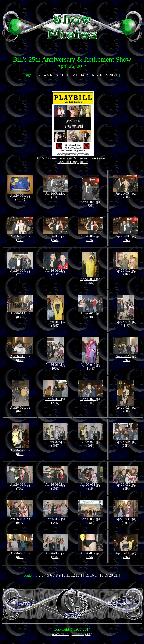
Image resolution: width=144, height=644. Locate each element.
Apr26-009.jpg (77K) (20, 271)
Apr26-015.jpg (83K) (90, 314)
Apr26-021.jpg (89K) (20, 408)
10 (64, 75)
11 (68, 75)
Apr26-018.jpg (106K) (55, 365)
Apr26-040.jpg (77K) (126, 554)
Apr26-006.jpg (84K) (55, 237)
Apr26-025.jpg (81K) (20, 451)
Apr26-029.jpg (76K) (20, 485)
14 (82, 75)
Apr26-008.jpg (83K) (126, 237)
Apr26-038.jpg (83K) (55, 554)
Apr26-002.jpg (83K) (55, 194)
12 (73, 75)
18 (101, 75)
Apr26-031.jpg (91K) (90, 485)
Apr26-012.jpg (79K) (126, 271)
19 (106, 75)
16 (92, 75)
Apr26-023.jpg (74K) (90, 399)
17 (97, 75)
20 (111, 75)
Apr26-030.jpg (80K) (55, 485)
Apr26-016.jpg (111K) (126, 322)
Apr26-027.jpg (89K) (90, 442)
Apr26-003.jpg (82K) (91, 202)
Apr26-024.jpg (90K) (126, 408)
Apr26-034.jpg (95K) (55, 519)
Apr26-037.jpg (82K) (20, 554)
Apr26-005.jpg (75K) (20, 237)
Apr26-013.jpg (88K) (20, 314)
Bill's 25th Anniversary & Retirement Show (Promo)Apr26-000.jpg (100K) (73, 159)
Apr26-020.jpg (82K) (126, 357)
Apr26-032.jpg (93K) (126, 485)
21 (116, 75)
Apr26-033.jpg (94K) (20, 519)
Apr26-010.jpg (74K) (55, 271)
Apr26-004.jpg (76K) (126, 194)
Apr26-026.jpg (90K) (55, 442)
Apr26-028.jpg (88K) (126, 442)
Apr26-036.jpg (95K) (126, 519)
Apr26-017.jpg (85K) (20, 357)
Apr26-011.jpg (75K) (90, 279)
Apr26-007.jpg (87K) (90, 237)
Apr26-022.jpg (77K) (55, 399)
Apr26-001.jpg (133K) (20, 196)
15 (87, 75)
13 (78, 75)
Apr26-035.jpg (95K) (90, 519)
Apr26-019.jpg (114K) (91, 365)
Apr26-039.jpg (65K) (90, 554)
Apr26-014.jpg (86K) (55, 322)
